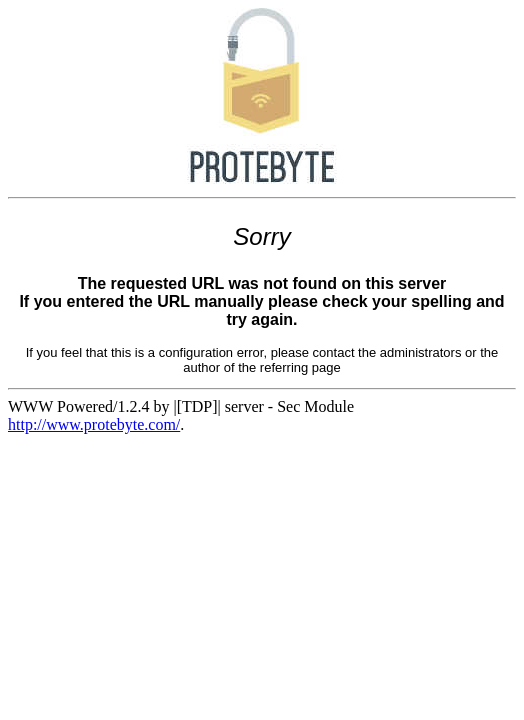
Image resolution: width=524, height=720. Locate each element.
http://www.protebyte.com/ (94, 424)
